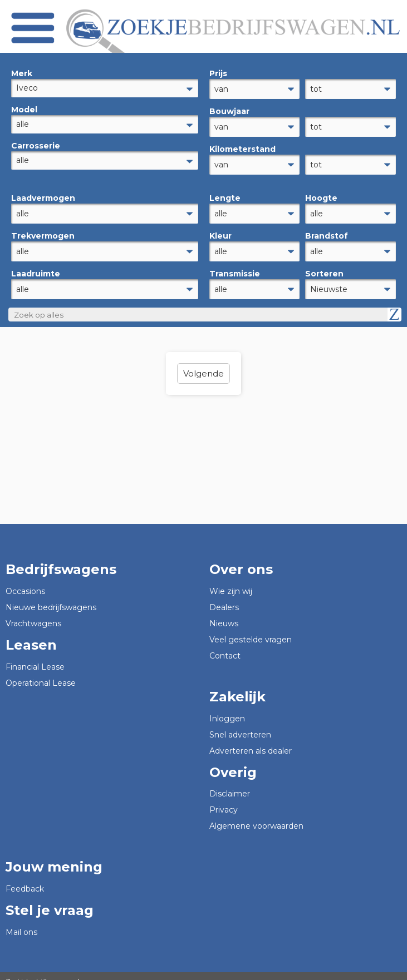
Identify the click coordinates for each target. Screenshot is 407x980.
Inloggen (227, 709)
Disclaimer (230, 784)
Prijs (218, 73)
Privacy (224, 800)
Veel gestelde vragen (251, 630)
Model (24, 110)
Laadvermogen (43, 193)
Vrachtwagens (33, 613)
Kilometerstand (242, 146)
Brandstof (327, 229)
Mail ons (21, 922)
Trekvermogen (43, 229)
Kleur (220, 229)
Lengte (225, 193)
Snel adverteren (240, 725)
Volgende (203, 363)
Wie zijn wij (231, 581)
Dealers (224, 597)
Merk (22, 73)
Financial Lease (35, 657)
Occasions (25, 581)
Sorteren (324, 265)
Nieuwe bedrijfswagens (51, 597)
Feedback (25, 879)
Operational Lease (41, 673)
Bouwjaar (229, 110)
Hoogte (321, 193)
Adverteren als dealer (251, 741)
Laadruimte (36, 265)
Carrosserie (36, 146)
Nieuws (224, 613)
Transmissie (235, 265)
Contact (225, 646)
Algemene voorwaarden (256, 816)
